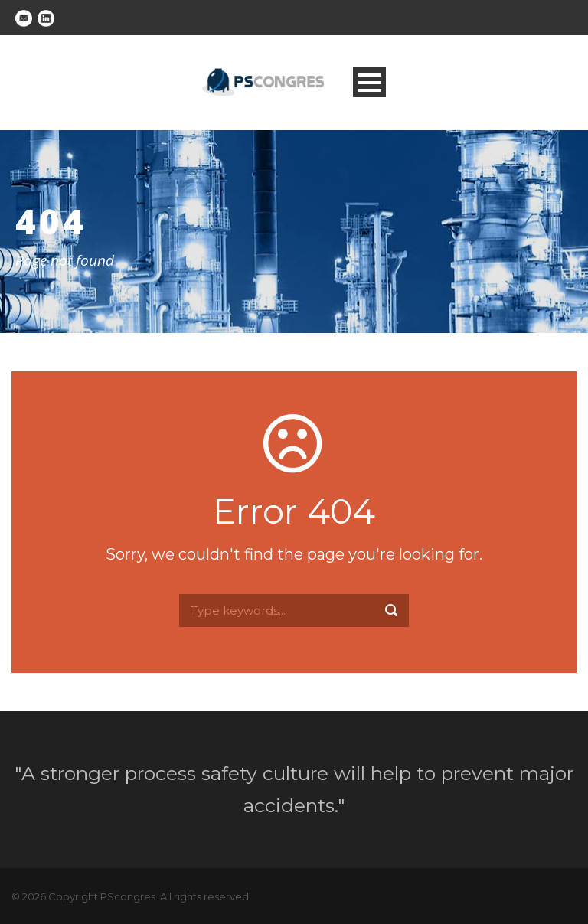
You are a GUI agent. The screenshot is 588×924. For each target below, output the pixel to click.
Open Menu (369, 82)
